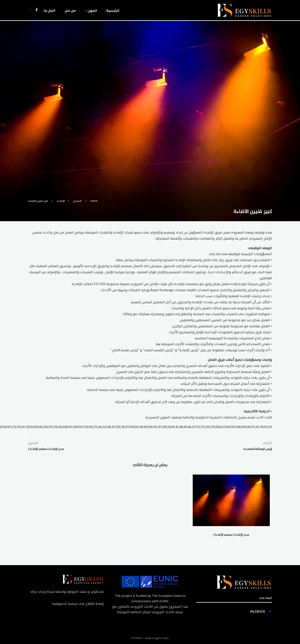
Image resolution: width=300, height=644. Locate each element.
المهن (92, 10)
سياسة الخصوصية (65, 604)
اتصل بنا (50, 10)
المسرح (77, 201)
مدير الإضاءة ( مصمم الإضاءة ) (231, 535)
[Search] (30, 10)
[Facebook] (36, 10)
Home (94, 201)
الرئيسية (113, 10)
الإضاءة (61, 201)
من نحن (70, 10)
